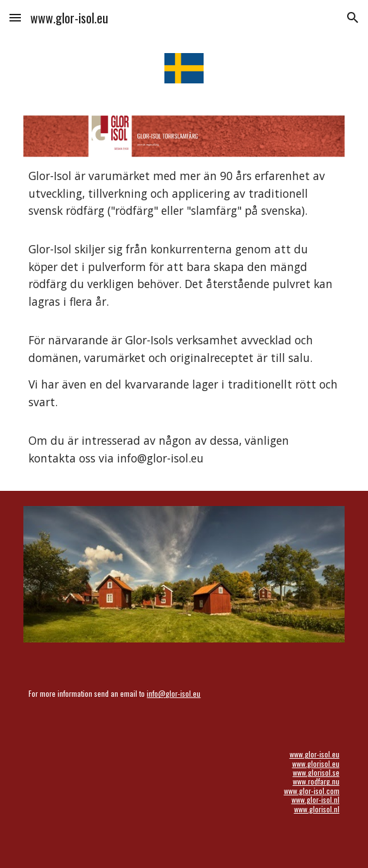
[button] (15, 17)
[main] (184, 317)
